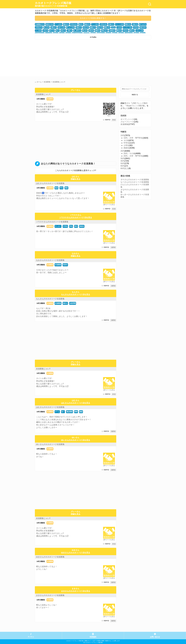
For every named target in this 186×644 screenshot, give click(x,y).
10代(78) (45, 30)
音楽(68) (91, 30)
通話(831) (66, 24)
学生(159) (86, 27)
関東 (76, 412)
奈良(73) (63, 30)
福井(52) (132, 30)
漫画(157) (93, 27)
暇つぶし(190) (70, 27)
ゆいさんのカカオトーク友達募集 (50, 444)
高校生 (82, 226)
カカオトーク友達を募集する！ (93, 18)
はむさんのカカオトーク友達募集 (50, 183)
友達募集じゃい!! (43, 94)
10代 (123, 135)
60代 (123, 166)
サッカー (58, 226)
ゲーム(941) (58, 24)
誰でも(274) (143, 24)
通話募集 (70, 412)
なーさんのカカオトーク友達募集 (135, 182)
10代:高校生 (41, 99)
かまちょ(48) (139, 30)
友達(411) (111, 24)
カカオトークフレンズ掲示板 (53, 4)
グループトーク (127, 122)
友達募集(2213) (40, 24)
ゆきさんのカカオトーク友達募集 (50, 557)
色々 (63, 412)
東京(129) (100, 27)
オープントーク (127, 119)
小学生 (126, 145)
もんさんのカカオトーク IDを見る (76, 294)
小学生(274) (39, 27)
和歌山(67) (104, 30)
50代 (123, 163)
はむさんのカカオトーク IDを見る (76, 403)
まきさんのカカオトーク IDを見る (76, 591)
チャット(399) (119, 24)
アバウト (31, 637)
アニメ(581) (95, 24)
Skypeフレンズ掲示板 (135, 106)
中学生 (65, 226)
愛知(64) (119, 30)
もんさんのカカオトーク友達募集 (50, 299)
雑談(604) (87, 24)
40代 (123, 161)
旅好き (65, 303)
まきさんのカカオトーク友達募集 (50, 595)
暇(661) (81, 24)
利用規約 (93, 637)
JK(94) (113, 27)
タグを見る (93, 37)
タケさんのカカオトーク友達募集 (135, 180)
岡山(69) (85, 30)
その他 (126, 140)
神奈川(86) (143, 27)
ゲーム (57, 412)
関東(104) (107, 27)
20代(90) (136, 27)
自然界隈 (73, 303)
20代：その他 (129, 153)
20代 (123, 151)
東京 (76, 226)
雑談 (81, 412)
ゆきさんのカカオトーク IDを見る (76, 553)
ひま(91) (119, 27)
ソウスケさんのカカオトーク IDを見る (76, 217)
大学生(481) (103, 24)
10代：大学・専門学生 (133, 138)
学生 (61, 188)
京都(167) (79, 27)
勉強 (56, 188)
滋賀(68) (97, 30)
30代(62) (125, 30)
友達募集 (50, 99)
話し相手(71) (77, 30)
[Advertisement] (64, 58)
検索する (135, 95)
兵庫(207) (54, 27)
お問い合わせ (155, 637)
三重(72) (70, 30)
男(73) (57, 30)
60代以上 (124, 168)
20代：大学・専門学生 (133, 156)
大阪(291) (135, 24)
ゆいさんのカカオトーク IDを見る (76, 440)
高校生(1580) (50, 24)
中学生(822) (74, 24)
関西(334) (128, 24)
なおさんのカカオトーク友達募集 (50, 260)
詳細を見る (76, 179)
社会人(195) (61, 27)
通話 (66, 188)
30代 (123, 158)
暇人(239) (47, 27)
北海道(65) (112, 30)
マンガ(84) (38, 30)
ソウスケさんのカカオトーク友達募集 (52, 222)
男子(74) (52, 30)
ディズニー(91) (127, 27)
